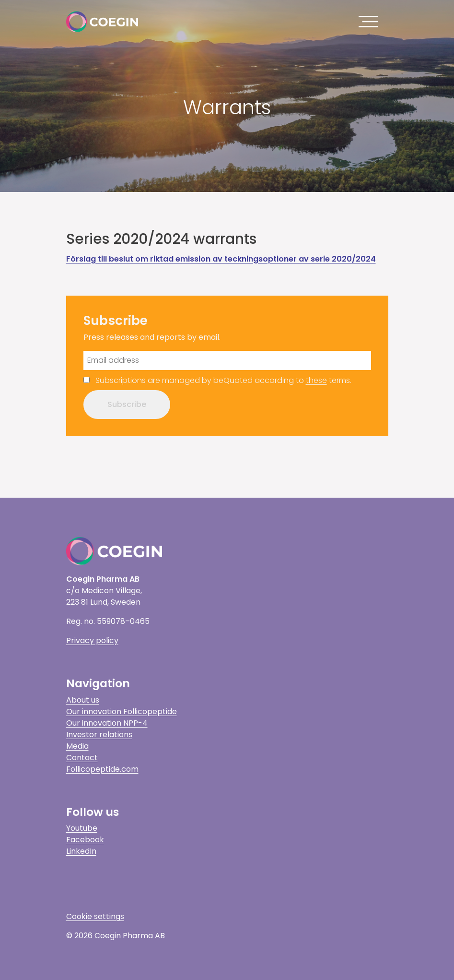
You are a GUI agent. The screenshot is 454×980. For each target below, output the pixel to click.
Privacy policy (92, 640)
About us (83, 700)
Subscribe (127, 404)
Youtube (82, 828)
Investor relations (99, 735)
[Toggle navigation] (371, 22)
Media (77, 746)
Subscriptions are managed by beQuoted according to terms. (223, 380)
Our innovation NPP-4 (107, 723)
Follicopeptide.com (102, 769)
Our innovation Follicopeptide (122, 711)
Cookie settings (95, 916)
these (316, 380)
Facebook (85, 840)
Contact (82, 758)
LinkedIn (81, 851)
